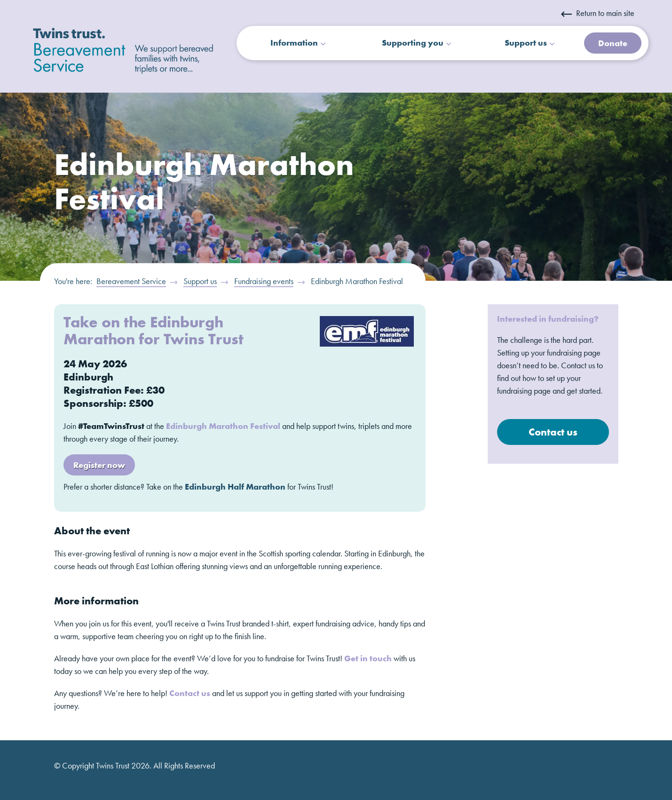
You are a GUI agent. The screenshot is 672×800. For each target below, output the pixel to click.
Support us (526, 43)
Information (294, 43)
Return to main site (598, 13)
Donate (613, 43)
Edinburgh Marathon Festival (223, 426)
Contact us (190, 693)
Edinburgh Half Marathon (235, 487)
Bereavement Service (131, 281)
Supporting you (413, 43)
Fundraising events (264, 281)
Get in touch (368, 658)
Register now (99, 465)
